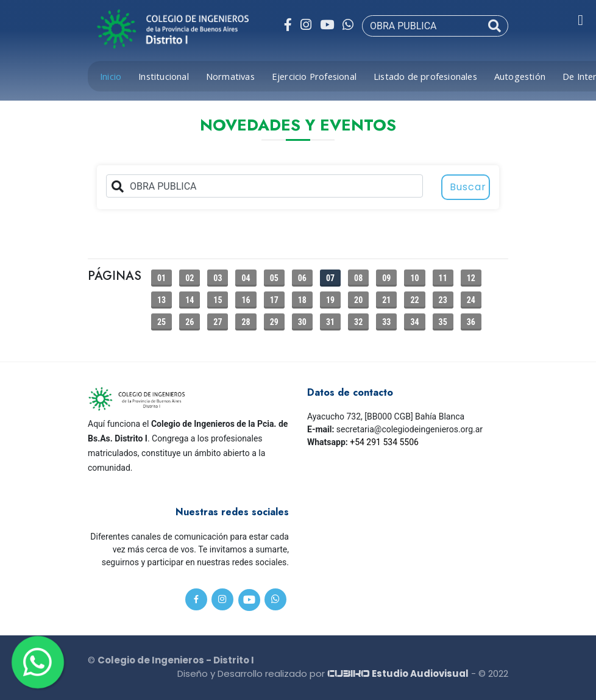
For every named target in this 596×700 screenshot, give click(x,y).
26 (190, 322)
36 (471, 322)
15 (218, 300)
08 (358, 278)
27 (218, 322)
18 (302, 300)
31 (330, 322)
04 (246, 278)
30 (302, 322)
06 (302, 278)
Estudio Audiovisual (398, 673)
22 (414, 300)
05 (274, 278)
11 (443, 278)
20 (358, 300)
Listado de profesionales (425, 76)
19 (330, 300)
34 (414, 322)
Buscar (468, 187)
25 (161, 322)
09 (386, 278)
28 (246, 322)
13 (161, 300)
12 (471, 278)
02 (190, 278)
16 (246, 300)
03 (218, 278)
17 (274, 300)
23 (443, 300)
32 (358, 322)
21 (386, 300)
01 (161, 278)
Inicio (111, 76)
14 (190, 300)
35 (443, 322)
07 (330, 278)
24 (471, 300)
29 (274, 322)
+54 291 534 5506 (384, 442)
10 (414, 278)
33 (386, 322)
